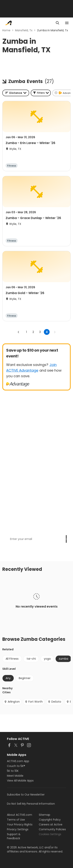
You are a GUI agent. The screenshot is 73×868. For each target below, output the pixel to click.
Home (6, 30)
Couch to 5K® (16, 766)
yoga (47, 659)
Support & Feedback (14, 836)
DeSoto (54, 702)
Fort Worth (34, 702)
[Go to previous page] (19, 332)
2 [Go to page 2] (33, 332)
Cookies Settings (50, 834)
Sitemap (45, 815)
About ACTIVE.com (20, 815)
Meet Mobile (15, 776)
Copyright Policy (50, 820)
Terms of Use (16, 820)
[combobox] (16, 93)
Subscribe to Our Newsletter (26, 795)
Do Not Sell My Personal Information (31, 804)
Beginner (25, 678)
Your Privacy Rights (20, 824)
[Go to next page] (55, 332)
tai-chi (31, 659)
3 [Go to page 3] (40, 332)
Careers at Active (51, 824)
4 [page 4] (47, 332)
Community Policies (52, 829)
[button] (41, 93)
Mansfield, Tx (24, 30)
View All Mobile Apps (20, 781)
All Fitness (12, 659)
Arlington (12, 702)
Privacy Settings (18, 829)
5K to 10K (13, 771)
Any (8, 678)
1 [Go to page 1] (26, 332)
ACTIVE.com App (18, 761)
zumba (63, 659)
